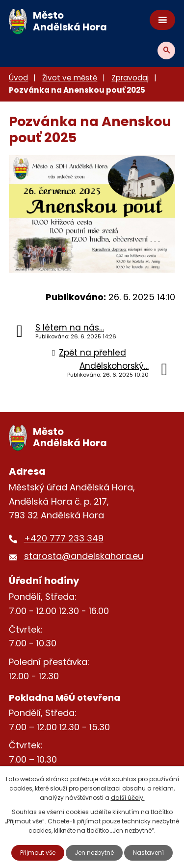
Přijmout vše (38, 853)
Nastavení (148, 853)
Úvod (18, 78)
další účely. (128, 798)
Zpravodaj (130, 78)
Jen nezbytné (94, 853)
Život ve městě (70, 78)
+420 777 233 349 (64, 538)
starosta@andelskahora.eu (84, 556)
